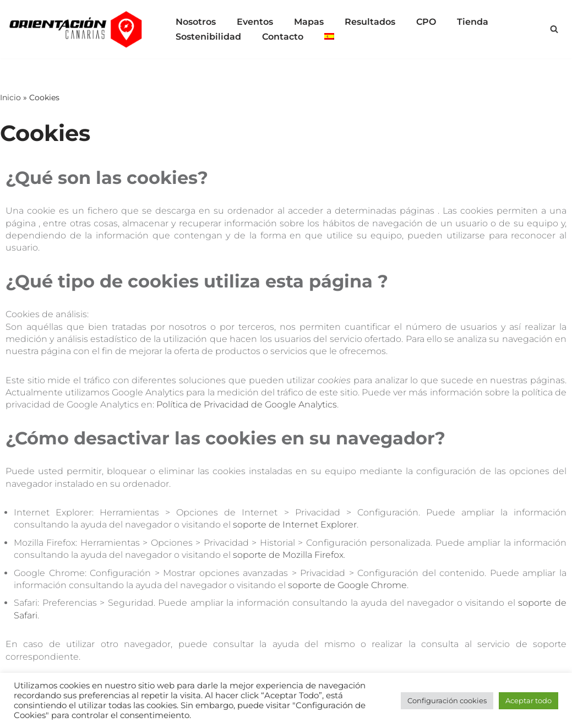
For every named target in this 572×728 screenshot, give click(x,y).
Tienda (473, 22)
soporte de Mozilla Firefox (288, 555)
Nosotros (196, 22)
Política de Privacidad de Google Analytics (247, 404)
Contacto (283, 37)
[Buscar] (554, 29)
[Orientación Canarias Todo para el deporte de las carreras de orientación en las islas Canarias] (77, 29)
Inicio (10, 97)
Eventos (255, 22)
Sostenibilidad (208, 37)
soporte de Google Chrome (347, 585)
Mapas (309, 22)
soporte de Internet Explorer (295, 525)
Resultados (370, 22)
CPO (426, 22)
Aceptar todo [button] (529, 700)
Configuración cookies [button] (447, 700)
